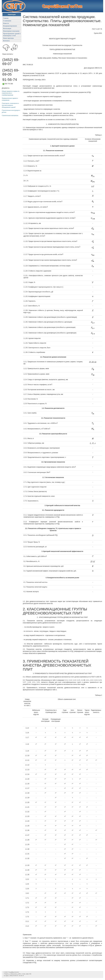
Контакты (6, 41)
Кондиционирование (10, 26)
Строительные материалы (10, 115)
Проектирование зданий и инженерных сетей (12, 35)
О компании (7, 21)
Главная (6, 18)
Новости (6, 23)
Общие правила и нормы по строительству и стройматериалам (11, 93)
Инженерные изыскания (11, 31)
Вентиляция (7, 28)
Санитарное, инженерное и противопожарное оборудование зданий (10, 105)
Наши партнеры (8, 38)
